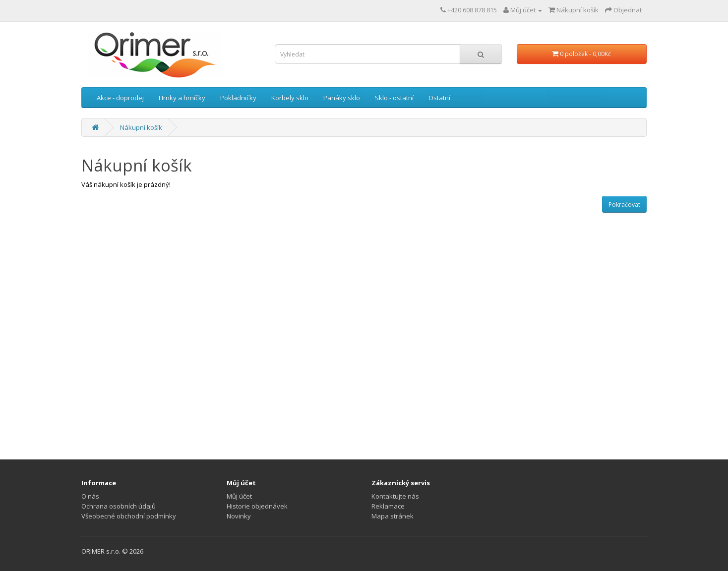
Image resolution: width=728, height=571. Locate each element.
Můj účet (239, 496)
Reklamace (388, 506)
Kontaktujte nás (395, 496)
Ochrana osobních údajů (119, 506)
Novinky (239, 516)
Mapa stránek (393, 516)
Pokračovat (624, 204)
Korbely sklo (290, 98)
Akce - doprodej (120, 98)
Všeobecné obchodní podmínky (129, 516)
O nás (90, 496)
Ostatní (439, 98)
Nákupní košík (141, 127)
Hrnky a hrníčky (182, 98)
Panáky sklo (342, 98)
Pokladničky (238, 98)
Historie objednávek (257, 506)
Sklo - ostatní (394, 98)
